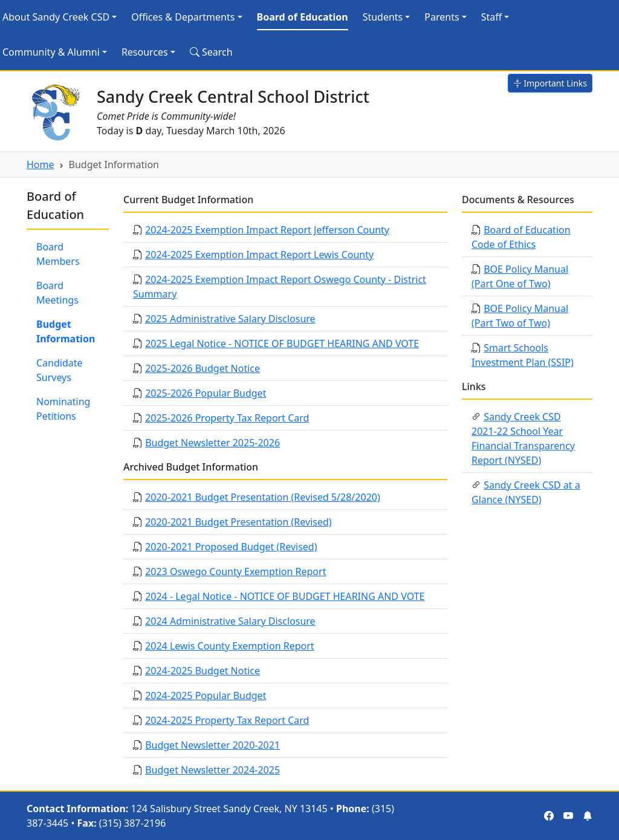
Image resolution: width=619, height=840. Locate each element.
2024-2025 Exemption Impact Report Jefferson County (267, 230)
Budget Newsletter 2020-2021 (212, 745)
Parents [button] (442, 17)
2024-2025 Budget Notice (203, 671)
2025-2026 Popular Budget (206, 393)
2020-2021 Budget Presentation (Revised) (238, 522)
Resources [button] (145, 52)
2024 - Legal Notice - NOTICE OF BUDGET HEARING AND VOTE (285, 596)
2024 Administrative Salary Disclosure (230, 621)
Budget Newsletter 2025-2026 (212, 443)
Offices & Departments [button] (183, 17)
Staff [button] (492, 17)
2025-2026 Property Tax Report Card (227, 418)
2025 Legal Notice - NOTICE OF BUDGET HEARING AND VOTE (282, 343)
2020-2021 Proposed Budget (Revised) (231, 547)
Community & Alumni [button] (51, 52)
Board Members (58, 254)
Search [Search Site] (211, 52)
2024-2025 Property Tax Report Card (227, 720)
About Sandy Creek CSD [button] (56, 17)
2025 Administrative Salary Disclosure (230, 319)
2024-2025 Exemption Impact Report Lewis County (259, 255)
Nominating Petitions (63, 409)
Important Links (550, 83)
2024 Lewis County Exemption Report (229, 646)
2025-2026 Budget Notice (203, 368)
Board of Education (303, 17)
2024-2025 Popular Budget (206, 695)
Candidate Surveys (60, 370)
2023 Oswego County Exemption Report (235, 571)
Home (41, 164)
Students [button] (383, 17)
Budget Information (66, 331)
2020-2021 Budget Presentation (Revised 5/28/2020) (263, 497)
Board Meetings (57, 293)
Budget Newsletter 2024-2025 (212, 770)
